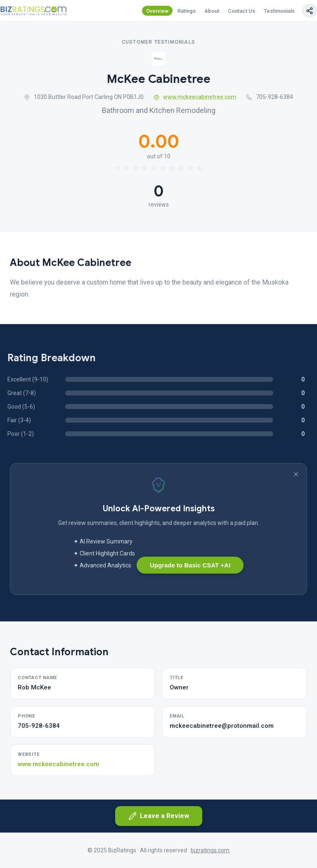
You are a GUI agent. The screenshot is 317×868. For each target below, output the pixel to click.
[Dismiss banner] (296, 474)
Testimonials (279, 11)
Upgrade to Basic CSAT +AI (190, 565)
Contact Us (241, 11)
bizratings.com (210, 850)
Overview (157, 11)
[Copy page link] (310, 11)
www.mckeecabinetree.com (195, 97)
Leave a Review (159, 816)
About (212, 11)
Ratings (187, 11)
